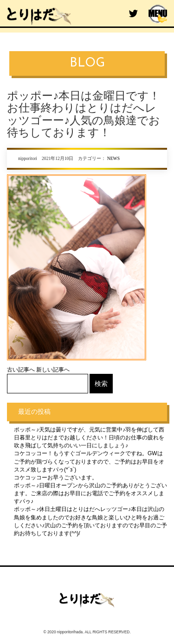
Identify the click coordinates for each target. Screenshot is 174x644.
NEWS (113, 158)
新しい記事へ (53, 370)
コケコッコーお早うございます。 (56, 478)
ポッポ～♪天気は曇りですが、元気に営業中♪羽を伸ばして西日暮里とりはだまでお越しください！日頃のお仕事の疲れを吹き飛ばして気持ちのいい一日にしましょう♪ (89, 438)
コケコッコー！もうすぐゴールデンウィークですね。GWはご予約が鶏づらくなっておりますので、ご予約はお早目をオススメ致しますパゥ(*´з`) (89, 461)
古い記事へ (21, 370)
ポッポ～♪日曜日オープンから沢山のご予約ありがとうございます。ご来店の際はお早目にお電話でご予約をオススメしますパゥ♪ (90, 493)
